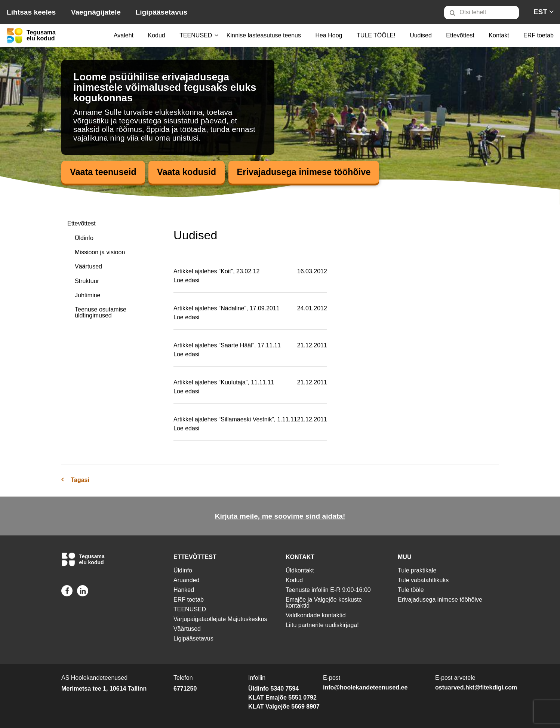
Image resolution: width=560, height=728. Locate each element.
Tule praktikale (417, 570)
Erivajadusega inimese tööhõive (308, 172)
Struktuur (87, 281)
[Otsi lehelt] (481, 13)
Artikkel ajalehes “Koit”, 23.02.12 (216, 272)
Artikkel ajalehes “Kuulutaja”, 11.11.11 (224, 383)
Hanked (184, 590)
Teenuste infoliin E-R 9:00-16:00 (328, 590)
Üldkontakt (300, 570)
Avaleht (124, 35)
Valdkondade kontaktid (316, 615)
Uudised (421, 35)
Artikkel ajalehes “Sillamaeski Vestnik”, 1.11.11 (235, 420)
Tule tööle (411, 590)
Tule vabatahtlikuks (423, 580)
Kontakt (499, 35)
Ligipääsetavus (161, 12)
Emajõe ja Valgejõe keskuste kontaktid (324, 603)
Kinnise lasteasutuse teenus (264, 35)
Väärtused (88, 267)
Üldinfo (84, 238)
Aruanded (186, 580)
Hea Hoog (329, 35)
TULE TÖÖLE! (376, 35)
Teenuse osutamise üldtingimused (101, 313)
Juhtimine (87, 296)
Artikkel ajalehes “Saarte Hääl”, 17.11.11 (227, 346)
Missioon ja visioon (100, 252)
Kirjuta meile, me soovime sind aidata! (280, 517)
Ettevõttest (460, 35)
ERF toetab (539, 35)
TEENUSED (196, 35)
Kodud (156, 35)
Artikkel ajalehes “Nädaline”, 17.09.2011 (227, 309)
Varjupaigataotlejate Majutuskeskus (220, 619)
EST (540, 12)
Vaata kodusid (189, 172)
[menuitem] (485, 12)
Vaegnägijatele (96, 12)
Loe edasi (186, 281)
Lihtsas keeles (31, 12)
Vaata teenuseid (104, 172)
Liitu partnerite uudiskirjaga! (322, 625)
